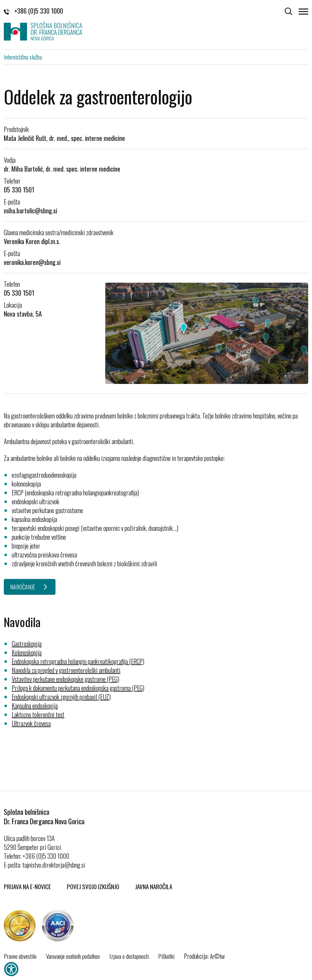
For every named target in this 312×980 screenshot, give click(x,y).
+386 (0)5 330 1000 (33, 11)
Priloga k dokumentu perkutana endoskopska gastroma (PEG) (78, 688)
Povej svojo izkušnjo (93, 886)
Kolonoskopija (27, 652)
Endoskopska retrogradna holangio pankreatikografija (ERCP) (78, 661)
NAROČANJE (23, 587)
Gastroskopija (27, 644)
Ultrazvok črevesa (31, 723)
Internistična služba (23, 57)
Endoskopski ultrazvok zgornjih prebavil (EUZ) (61, 697)
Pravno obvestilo (20, 956)
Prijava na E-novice (27, 886)
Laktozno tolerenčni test (38, 714)
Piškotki (166, 956)
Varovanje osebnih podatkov (73, 956)
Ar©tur (218, 956)
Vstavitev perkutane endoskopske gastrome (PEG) (65, 679)
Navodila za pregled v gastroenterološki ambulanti (66, 670)
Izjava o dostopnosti (129, 956)
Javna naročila (154, 886)
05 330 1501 (19, 190)
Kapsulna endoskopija (35, 706)
